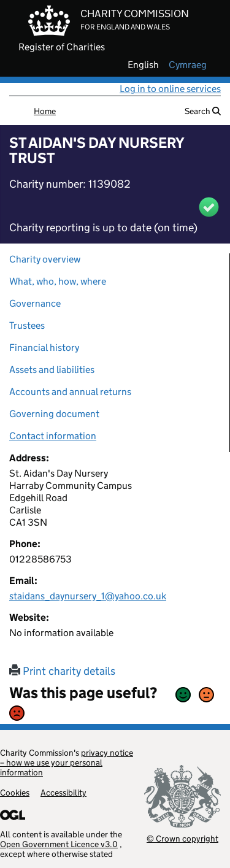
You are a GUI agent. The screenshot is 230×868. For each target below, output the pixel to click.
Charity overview (45, 259)
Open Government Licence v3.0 (59, 844)
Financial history (44, 348)
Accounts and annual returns (70, 392)
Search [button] (203, 111)
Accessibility (63, 793)
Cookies (15, 793)
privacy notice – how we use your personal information (67, 762)
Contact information (53, 436)
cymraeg (188, 65)
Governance (35, 303)
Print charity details (62, 671)
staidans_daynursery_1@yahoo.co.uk (88, 596)
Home (45, 111)
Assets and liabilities (52, 370)
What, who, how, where (58, 281)
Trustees (27, 325)
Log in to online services (170, 89)
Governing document (54, 414)
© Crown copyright (182, 838)
